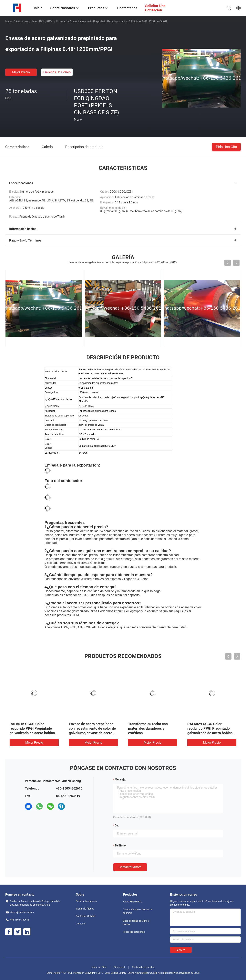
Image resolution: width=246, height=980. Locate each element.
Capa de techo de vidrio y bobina (136, 923)
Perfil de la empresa (86, 901)
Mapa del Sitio (99, 967)
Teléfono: (121, 845)
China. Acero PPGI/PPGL (59, 973)
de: (117, 825)
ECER (197, 973)
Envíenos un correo (57, 72)
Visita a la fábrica (85, 909)
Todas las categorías (134, 932)
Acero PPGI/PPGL (42, 21)
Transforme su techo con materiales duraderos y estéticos (148, 728)
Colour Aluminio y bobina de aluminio (138, 911)
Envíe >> (181, 950)
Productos (22, 21)
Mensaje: (120, 780)
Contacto (81, 924)
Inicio (9, 21)
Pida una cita (226, 147)
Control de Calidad (86, 916)
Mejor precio (21, 72)
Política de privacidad (143, 967)
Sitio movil (119, 967)
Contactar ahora (130, 867)
